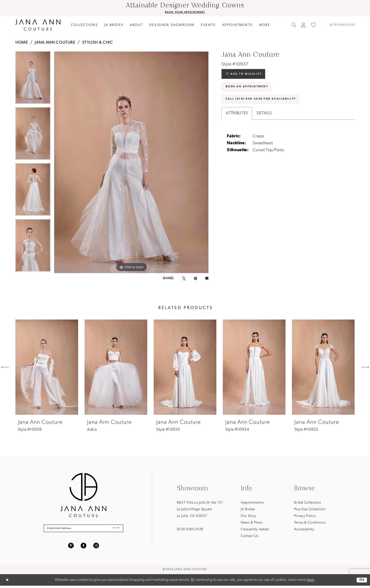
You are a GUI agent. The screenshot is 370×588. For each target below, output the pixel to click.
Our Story (248, 517)
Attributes (237, 122)
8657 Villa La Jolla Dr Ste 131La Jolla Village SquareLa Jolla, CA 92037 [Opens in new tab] (200, 510)
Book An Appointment (253, 92)
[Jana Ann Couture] (38, 26)
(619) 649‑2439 (190, 530)
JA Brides (248, 510)
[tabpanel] (33, 80)
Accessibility (304, 530)
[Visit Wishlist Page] (313, 26)
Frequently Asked (255, 530)
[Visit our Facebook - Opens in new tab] (84, 548)
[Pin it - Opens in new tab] (196, 279)
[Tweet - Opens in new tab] (184, 279)
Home (22, 43)
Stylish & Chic (98, 43)
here (311, 582)
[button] (303, 26)
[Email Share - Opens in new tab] (207, 279)
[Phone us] (340, 26)
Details (264, 122)
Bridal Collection (308, 503)
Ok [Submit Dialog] (361, 582)
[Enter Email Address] (84, 530)
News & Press (251, 523)
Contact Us (250, 537)
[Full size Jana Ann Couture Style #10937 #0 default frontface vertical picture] (131, 163)
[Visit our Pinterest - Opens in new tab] (71, 548)
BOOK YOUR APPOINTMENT (185, 13)
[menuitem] (85, 26)
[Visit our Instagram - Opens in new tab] (96, 548)
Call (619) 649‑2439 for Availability (271, 107)
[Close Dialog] (8, 582)
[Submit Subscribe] (114, 530)
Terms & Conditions (310, 523)
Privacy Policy (305, 517)
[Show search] (294, 26)
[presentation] (47, 368)
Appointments (252, 503)
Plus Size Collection (310, 510)
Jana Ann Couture (55, 43)
